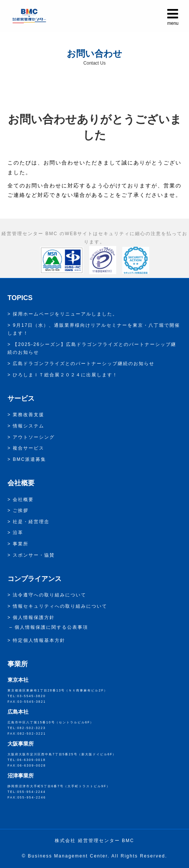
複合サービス (28, 448)
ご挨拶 (21, 510)
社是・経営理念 (31, 522)
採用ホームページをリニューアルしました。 (65, 314)
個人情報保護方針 (34, 617)
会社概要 (23, 500)
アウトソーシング (34, 437)
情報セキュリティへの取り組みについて (60, 606)
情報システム (28, 426)
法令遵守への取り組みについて (49, 595)
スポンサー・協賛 (34, 555)
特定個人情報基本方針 (39, 640)
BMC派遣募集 (29, 459)
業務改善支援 (28, 415)
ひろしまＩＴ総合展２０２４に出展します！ (65, 375)
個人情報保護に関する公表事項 (51, 627)
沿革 (18, 533)
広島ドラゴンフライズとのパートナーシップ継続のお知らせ (84, 364)
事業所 (21, 544)
